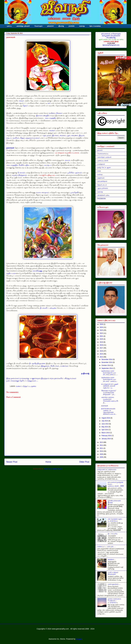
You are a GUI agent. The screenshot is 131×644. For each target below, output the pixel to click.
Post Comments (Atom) (53, 469)
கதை (99, 171)
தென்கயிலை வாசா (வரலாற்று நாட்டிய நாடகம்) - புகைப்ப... (109, 379)
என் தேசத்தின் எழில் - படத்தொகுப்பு (115, 520)
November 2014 (107, 362)
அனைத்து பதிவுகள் (23, 26)
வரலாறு (82, 26)
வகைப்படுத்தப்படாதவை (26, 386)
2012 (102, 445)
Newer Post (12, 462)
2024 (102, 327)
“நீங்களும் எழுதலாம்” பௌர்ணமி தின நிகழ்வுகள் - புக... (109, 393)
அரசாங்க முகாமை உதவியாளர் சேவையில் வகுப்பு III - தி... (110, 400)
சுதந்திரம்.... (112, 559)
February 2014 (107, 436)
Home (48, 462)
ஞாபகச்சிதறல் (102, 181)
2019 (102, 342)
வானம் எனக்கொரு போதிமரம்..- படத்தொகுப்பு (114, 601)
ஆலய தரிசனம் (103, 188)
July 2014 (105, 421)
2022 (102, 333)
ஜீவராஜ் (61, 26)
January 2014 (106, 439)
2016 (102, 351)
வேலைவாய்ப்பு (103, 154)
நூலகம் (100, 150)
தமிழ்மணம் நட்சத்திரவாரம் (107, 470)
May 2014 (105, 427)
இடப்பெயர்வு (113, 534)
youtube (72, 26)
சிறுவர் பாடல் (102, 185)
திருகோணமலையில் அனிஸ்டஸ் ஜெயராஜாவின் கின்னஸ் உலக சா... (109, 411)
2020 (102, 339)
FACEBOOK (102, 199)
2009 (102, 454)
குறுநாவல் (101, 178)
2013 (102, 442)
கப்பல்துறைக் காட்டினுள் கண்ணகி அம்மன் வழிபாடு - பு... (110, 386)
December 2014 (107, 359)
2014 (102, 357)
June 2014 (105, 424)
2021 (102, 336)
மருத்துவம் (101, 164)
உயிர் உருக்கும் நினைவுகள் (113, 573)
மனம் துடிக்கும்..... (114, 584)
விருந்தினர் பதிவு (103, 195)
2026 (102, 324)
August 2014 (106, 418)
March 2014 (106, 433)
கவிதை (100, 174)
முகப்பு (9, 26)
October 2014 (106, 365)
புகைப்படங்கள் (103, 161)
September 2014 (107, 368)
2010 (102, 451)
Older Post (84, 462)
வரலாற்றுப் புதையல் (104, 157)
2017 (102, 348)
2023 (102, 330)
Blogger (79, 639)
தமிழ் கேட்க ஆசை (104, 168)
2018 (102, 345)
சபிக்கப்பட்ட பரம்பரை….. (107, 547)
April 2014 (105, 430)
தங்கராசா (50, 26)
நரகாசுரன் (105, 406)
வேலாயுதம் (38, 26)
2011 (102, 448)
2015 (102, 354)
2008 (102, 457)
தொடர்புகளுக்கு (95, 26)
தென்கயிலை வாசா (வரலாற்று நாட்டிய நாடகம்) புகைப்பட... (109, 373)
